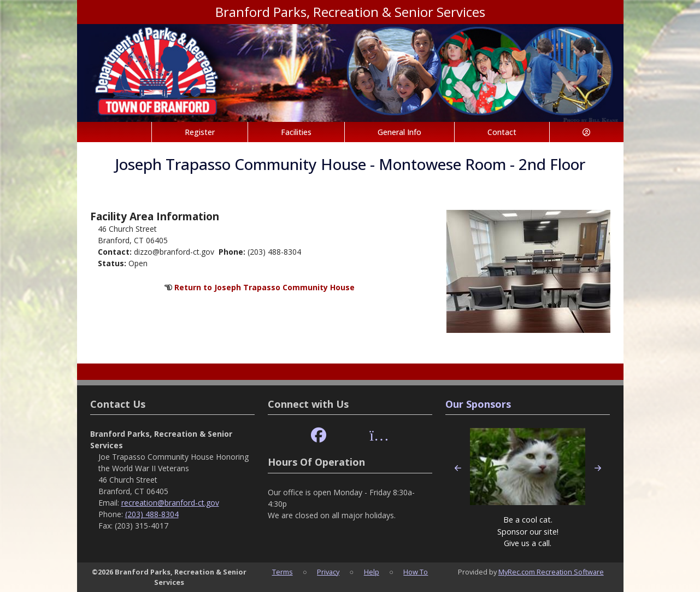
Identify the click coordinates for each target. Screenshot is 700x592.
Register (200, 132)
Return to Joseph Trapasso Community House (264, 287)
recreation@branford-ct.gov (170, 503)
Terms (283, 572)
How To (416, 572)
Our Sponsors (478, 404)
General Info (399, 132)
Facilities (296, 132)
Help (372, 572)
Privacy (328, 572)
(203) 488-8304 (152, 514)
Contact (502, 132)
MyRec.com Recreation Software (551, 572)
